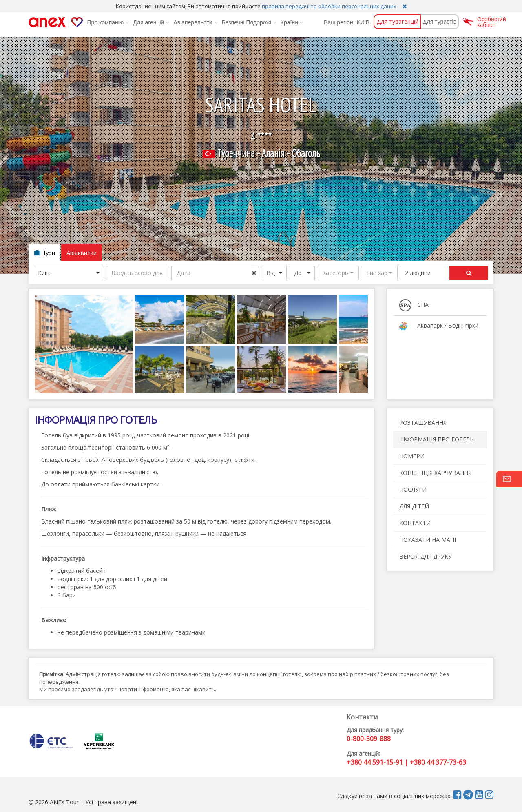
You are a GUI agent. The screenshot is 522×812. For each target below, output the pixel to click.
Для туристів (440, 22)
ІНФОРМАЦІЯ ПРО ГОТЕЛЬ (437, 439)
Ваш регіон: (339, 22)
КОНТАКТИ (415, 523)
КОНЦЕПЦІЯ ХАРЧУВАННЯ (435, 473)
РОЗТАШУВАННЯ (423, 423)
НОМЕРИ (412, 456)
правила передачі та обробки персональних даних (329, 6)
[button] (338, 273)
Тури (44, 253)
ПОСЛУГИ (413, 489)
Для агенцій (151, 22)
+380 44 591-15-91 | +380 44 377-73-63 (406, 762)
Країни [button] (292, 22)
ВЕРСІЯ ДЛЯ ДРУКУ (426, 556)
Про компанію (108, 22)
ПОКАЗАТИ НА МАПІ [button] (428, 540)
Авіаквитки (82, 253)
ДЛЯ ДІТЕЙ (414, 506)
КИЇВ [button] (363, 22)
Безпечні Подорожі (249, 22)
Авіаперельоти (195, 22)
